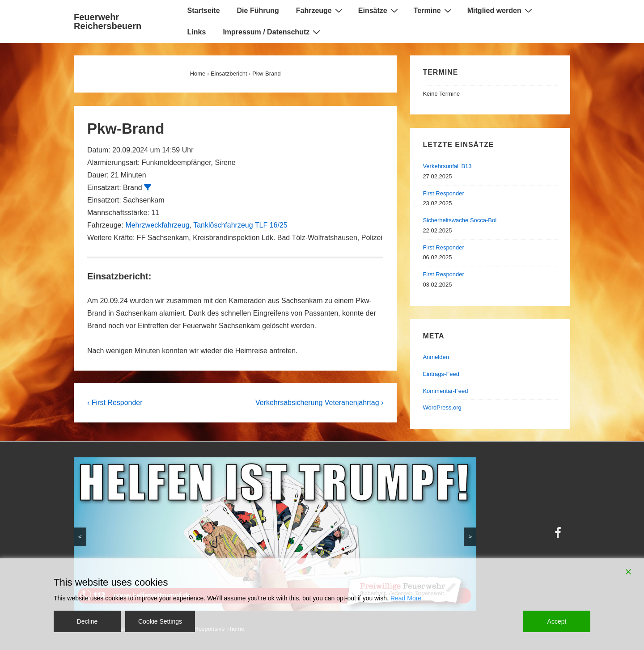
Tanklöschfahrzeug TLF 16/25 (240, 225)
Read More (406, 598)
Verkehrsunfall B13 (447, 166)
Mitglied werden (501, 10)
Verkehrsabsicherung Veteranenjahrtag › (319, 403)
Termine (434, 10)
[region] (275, 534)
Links (197, 32)
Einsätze (379, 10)
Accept (557, 621)
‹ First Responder (115, 403)
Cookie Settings (160, 621)
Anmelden (436, 357)
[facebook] (559, 536)
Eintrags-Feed (441, 374)
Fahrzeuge (320, 10)
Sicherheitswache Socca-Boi (460, 220)
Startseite (204, 11)
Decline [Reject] (87, 621)
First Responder (443, 193)
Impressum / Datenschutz (273, 32)
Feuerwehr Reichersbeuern (108, 21)
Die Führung (258, 11)
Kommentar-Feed (445, 391)
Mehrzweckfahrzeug (157, 225)
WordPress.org (442, 407)
